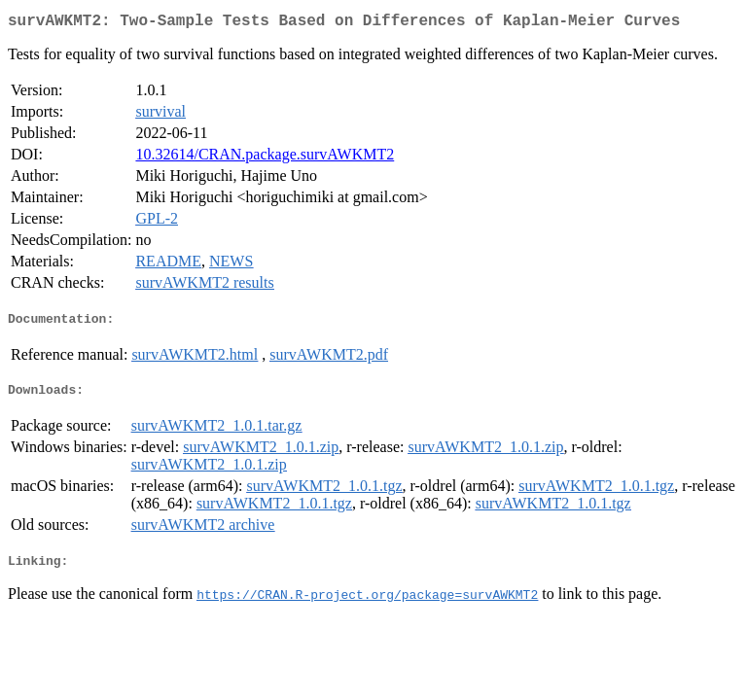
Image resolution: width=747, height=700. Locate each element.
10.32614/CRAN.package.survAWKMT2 (265, 158)
